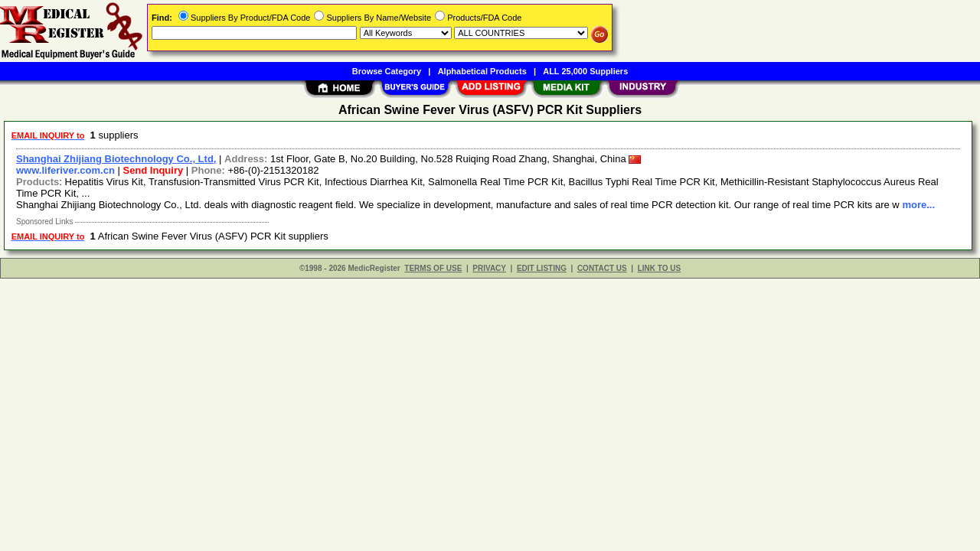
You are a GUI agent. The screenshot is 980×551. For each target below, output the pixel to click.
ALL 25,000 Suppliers (585, 71)
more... (918, 205)
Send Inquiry (153, 170)
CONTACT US (602, 268)
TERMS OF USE (433, 268)
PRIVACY (489, 268)
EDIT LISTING (542, 268)
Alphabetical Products (482, 71)
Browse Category (387, 71)
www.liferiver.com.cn (65, 170)
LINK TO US (659, 268)
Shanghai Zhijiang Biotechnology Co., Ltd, (116, 159)
